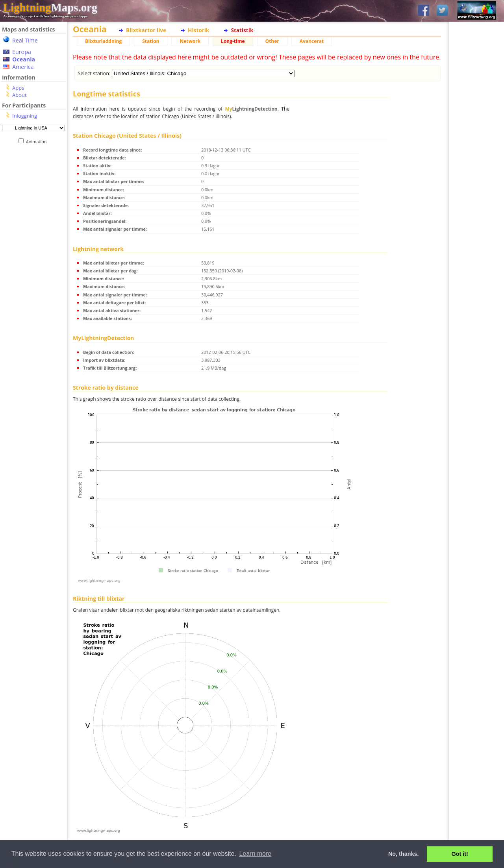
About (19, 95)
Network (190, 41)
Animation (38, 142)
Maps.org (50, 7)
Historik (198, 30)
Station (151, 41)
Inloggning (25, 116)
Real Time (25, 40)
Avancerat (312, 41)
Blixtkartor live (146, 30)
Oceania (24, 59)
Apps (18, 88)
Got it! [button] (460, 854)
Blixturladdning (103, 41)
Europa (22, 52)
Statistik (242, 30)
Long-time (233, 41)
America (23, 67)
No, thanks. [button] (404, 854)
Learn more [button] (255, 854)
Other (272, 41)
